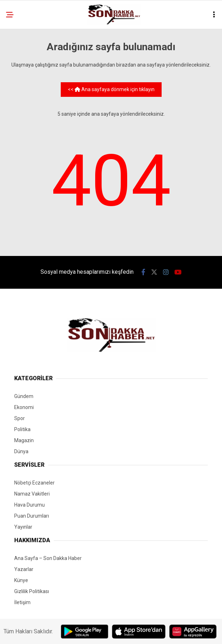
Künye (21, 580)
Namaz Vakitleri (32, 494)
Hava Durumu (29, 505)
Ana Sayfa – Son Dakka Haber (48, 558)
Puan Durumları (32, 516)
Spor (20, 418)
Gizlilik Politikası (32, 591)
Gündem (24, 396)
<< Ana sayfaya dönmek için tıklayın (111, 89)
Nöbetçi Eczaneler (34, 483)
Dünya (21, 451)
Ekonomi (24, 407)
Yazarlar (24, 569)
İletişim (22, 602)
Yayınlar (23, 527)
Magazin (24, 440)
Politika (22, 429)
